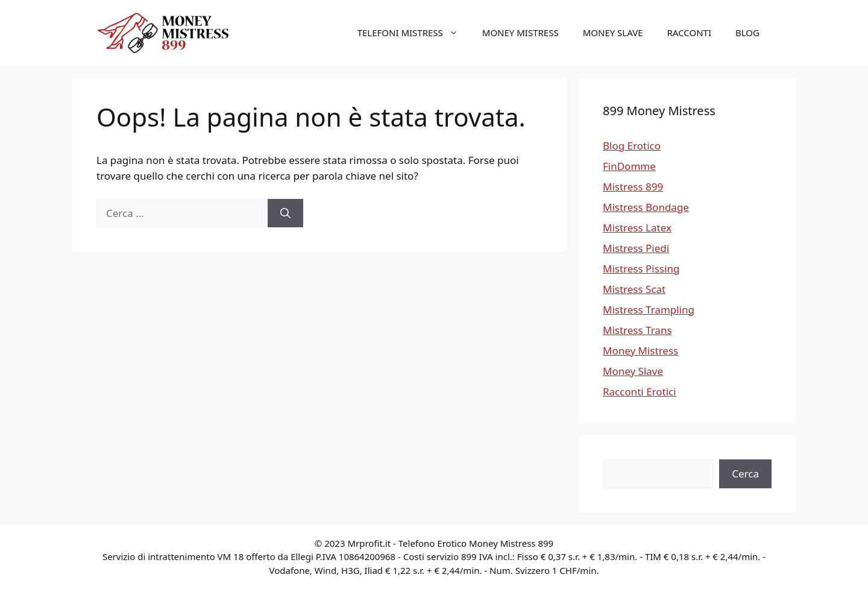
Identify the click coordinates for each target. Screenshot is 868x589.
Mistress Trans (637, 330)
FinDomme (629, 166)
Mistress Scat (634, 289)
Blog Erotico (632, 146)
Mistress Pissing (641, 269)
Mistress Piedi (636, 248)
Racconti (690, 33)
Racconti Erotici (640, 392)
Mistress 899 (633, 187)
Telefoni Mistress (414, 33)
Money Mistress (520, 33)
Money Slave (613, 33)
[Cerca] (285, 213)
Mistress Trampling (649, 310)
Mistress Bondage (646, 207)
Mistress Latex (637, 228)
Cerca (745, 474)
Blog (747, 33)
